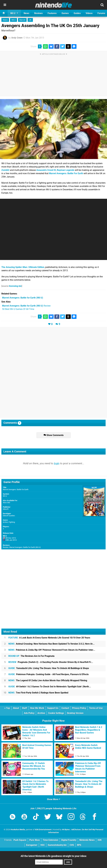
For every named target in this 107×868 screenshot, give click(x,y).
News (5, 20)
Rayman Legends (66, 170)
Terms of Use (96, 708)
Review (26, 306)
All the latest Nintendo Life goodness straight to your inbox (53, 856)
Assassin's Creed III (46, 170)
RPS (79, 845)
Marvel (22, 20)
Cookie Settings (56, 713)
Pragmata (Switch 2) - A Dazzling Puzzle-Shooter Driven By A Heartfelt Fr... (51, 662)
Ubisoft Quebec (9, 516)
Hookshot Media (18, 830)
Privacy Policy (79, 708)
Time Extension (51, 840)
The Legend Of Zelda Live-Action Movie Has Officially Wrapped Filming (48, 680)
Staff (25, 708)
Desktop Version (75, 713)
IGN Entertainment (43, 830)
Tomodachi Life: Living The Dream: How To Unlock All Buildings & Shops (49, 668)
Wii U (14, 20)
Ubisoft (6, 509)
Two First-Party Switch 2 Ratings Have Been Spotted (38, 693)
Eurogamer (32, 845)
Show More (54, 799)
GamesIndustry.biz (57, 845)
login (57, 463)
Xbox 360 (6, 503)
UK (30, 20)
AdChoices (76, 830)
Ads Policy (29, 713)
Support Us (53, 708)
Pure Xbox (35, 840)
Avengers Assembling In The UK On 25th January (50, 26)
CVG (72, 845)
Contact (65, 708)
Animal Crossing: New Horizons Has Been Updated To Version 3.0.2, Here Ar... (51, 644)
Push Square (20, 840)
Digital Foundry (69, 840)
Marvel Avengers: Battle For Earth (66, 173)
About (16, 708)
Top (7, 708)
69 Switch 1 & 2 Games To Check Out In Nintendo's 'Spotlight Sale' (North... (50, 687)
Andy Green (17, 38)
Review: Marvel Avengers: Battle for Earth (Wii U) (22, 547)
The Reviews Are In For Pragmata (31, 656)
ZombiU (5, 170)
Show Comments (54, 435)
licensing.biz (15, 286)
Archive (41, 713)
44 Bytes (66, 830)
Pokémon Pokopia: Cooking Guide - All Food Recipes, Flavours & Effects (48, 674)
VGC (43, 845)
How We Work (37, 708)
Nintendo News (87, 840)
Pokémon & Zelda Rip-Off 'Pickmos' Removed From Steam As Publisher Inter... (52, 650)
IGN (100, 840)
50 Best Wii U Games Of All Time (18, 309)
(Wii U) (23, 298)
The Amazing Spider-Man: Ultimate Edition (23, 267)
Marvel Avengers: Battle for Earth (16, 489)
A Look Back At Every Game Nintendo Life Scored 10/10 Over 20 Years (49, 638)
